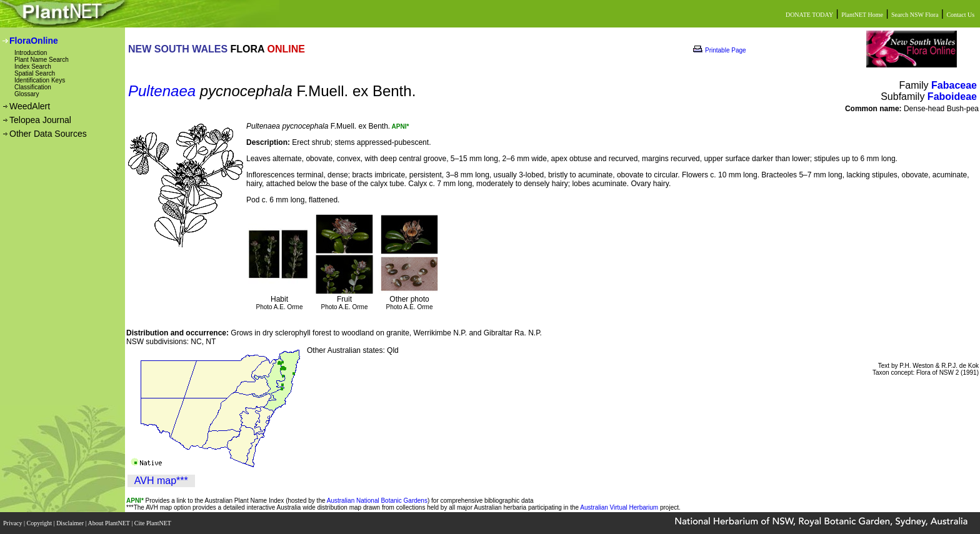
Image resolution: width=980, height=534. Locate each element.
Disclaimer (71, 523)
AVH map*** (161, 481)
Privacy (13, 523)
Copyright (40, 523)
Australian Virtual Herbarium (619, 507)
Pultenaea (162, 91)
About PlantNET (109, 523)
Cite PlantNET (153, 523)
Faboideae (952, 96)
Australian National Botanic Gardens (377, 501)
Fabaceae (954, 85)
